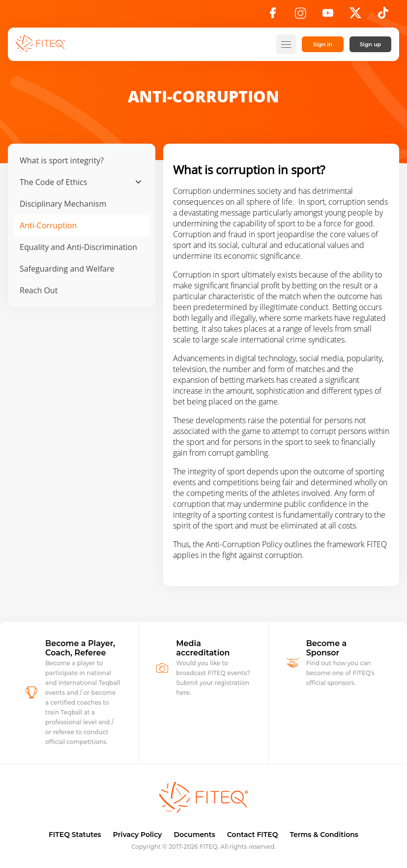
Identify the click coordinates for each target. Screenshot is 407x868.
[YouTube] (328, 16)
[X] (355, 16)
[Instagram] (300, 16)
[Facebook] (273, 16)
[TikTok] (383, 16)
